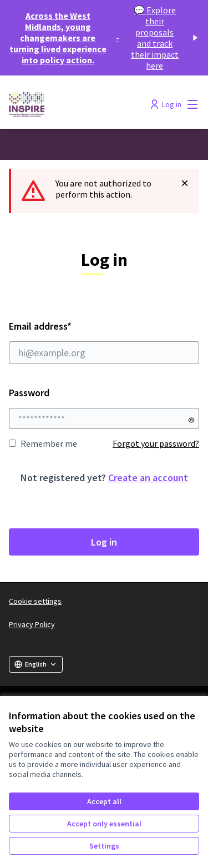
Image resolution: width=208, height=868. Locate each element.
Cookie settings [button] (35, 601)
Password (29, 393)
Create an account (148, 478)
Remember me (43, 443)
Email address (104, 342)
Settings (104, 846)
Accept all (104, 801)
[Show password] (191, 420)
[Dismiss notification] (185, 183)
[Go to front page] (79, 104)
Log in (104, 542)
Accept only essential (104, 824)
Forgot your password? (156, 443)
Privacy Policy (32, 624)
